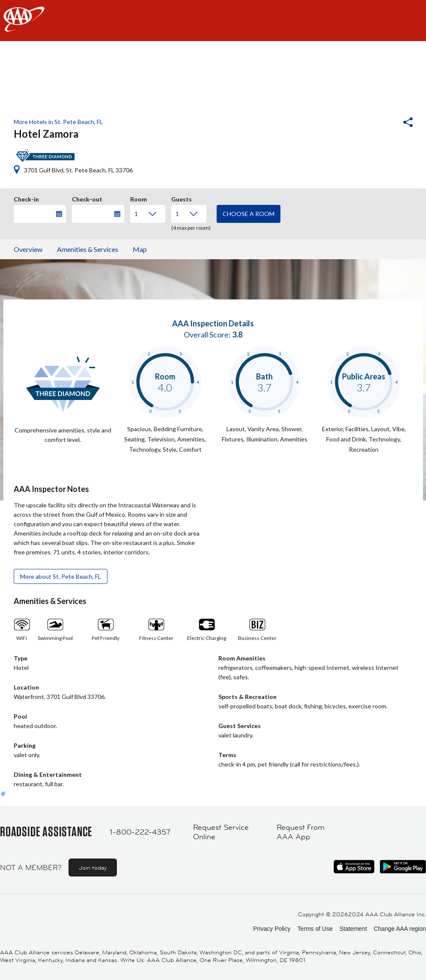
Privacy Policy (272, 929)
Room (139, 198)
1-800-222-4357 (140, 832)
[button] (385, 123)
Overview (28, 249)
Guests (182, 198)
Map (140, 249)
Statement (353, 929)
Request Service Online (221, 832)
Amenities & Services (88, 249)
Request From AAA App (301, 832)
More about (61, 576)
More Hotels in (58, 122)
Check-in (26, 198)
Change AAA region (400, 929)
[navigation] (213, 21)
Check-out (87, 198)
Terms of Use (315, 929)
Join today (93, 867)
